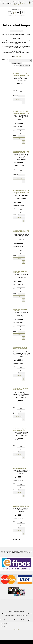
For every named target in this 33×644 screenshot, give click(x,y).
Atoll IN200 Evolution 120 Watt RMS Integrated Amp (21, 231)
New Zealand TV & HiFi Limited (21, 642)
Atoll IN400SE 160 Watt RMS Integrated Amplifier (21, 506)
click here (18, 57)
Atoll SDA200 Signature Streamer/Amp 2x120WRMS (20, 389)
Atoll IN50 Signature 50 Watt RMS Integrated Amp (21, 74)
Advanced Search (16, 63)
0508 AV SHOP (22, 3)
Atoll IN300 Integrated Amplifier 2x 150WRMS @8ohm (20, 349)
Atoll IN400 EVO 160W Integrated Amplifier (20, 468)
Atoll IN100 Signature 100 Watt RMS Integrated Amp (21, 152)
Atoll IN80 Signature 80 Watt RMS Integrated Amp (21, 113)
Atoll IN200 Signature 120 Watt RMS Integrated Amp (21, 191)
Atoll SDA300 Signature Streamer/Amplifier (20, 430)
